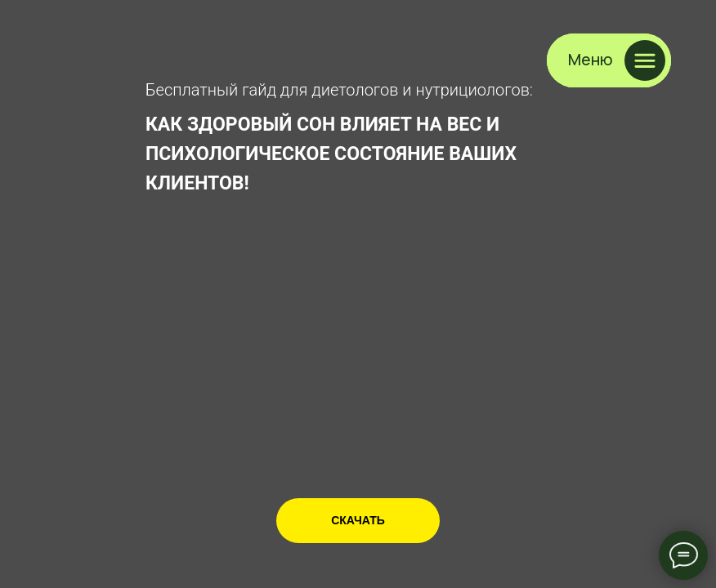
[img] (73, 54)
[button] (609, 60)
